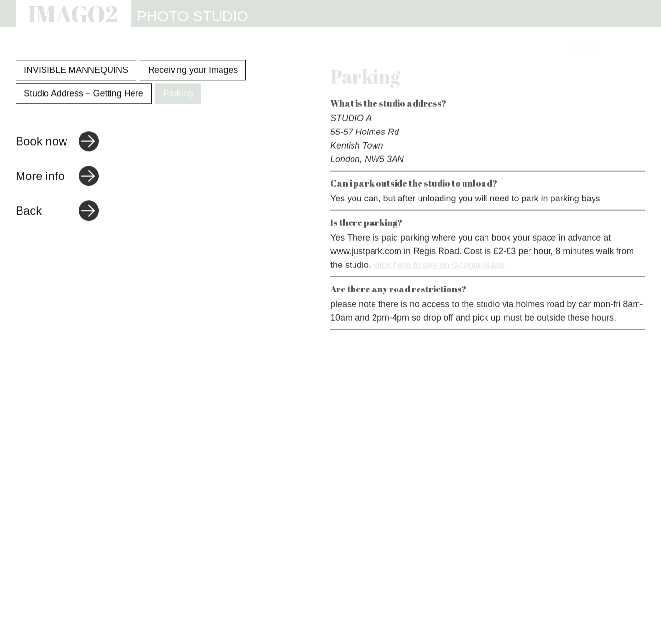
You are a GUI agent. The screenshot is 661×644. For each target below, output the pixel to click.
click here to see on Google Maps (439, 267)
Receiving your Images (193, 71)
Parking (178, 94)
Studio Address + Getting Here (84, 94)
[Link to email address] (594, 45)
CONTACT (537, 45)
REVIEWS (478, 45)
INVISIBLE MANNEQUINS (76, 71)
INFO (429, 45)
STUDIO (320, 45)
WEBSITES (377, 45)
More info (40, 177)
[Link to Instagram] (579, 45)
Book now (41, 142)
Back (29, 211)
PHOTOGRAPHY (252, 45)
